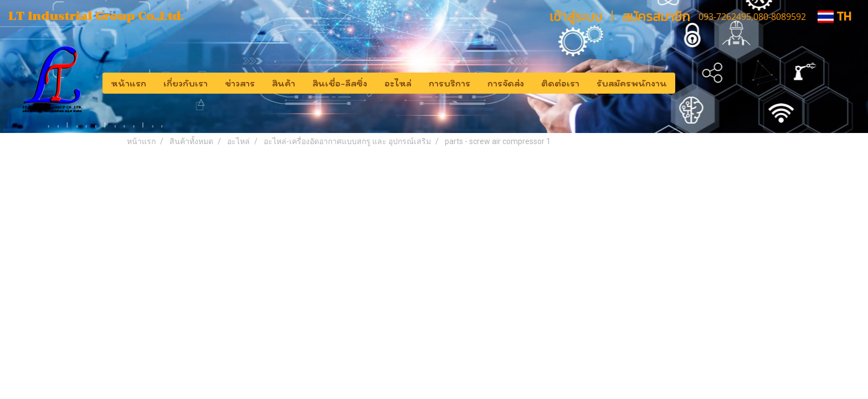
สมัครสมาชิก (656, 16)
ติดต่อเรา (560, 83)
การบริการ (450, 83)
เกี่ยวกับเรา (186, 83)
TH (834, 16)
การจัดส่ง (506, 83)
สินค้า (284, 83)
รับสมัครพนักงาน (632, 83)
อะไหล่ (398, 83)
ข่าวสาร (240, 83)
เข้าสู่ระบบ (576, 16)
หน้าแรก (129, 83)
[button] (685, 83)
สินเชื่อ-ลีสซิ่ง (340, 83)
